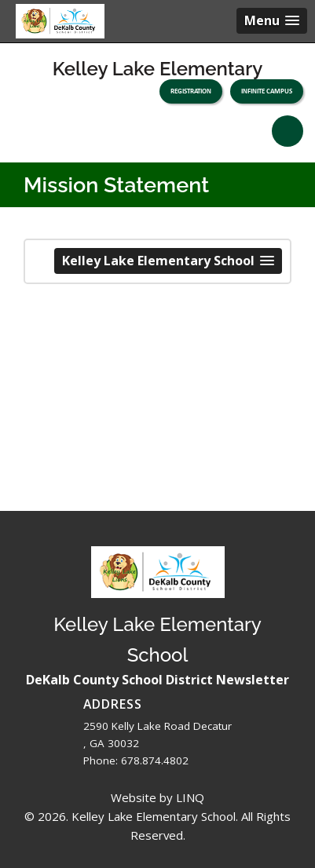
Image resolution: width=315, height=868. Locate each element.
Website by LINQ (157, 797)
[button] (272, 21)
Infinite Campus (267, 91)
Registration (191, 91)
